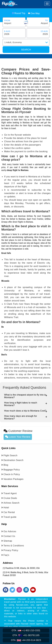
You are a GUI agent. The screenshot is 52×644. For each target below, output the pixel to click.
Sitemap (8, 541)
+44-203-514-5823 (26, 640)
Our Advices (10, 531)
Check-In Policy (12, 474)
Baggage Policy (12, 470)
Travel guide (10, 517)
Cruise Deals (10, 498)
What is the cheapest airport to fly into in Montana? (26, 396)
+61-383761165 (26, 635)
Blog (6, 465)
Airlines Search (11, 503)
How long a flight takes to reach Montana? (26, 404)
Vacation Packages (13, 479)
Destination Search (13, 460)
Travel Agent (10, 493)
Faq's (6, 555)
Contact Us (9, 536)
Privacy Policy (11, 550)
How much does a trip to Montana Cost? (26, 411)
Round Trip (19, 13)
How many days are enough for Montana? (26, 417)
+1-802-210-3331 (26, 630)
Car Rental (9, 512)
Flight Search (10, 455)
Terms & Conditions (14, 546)
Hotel (6, 508)
